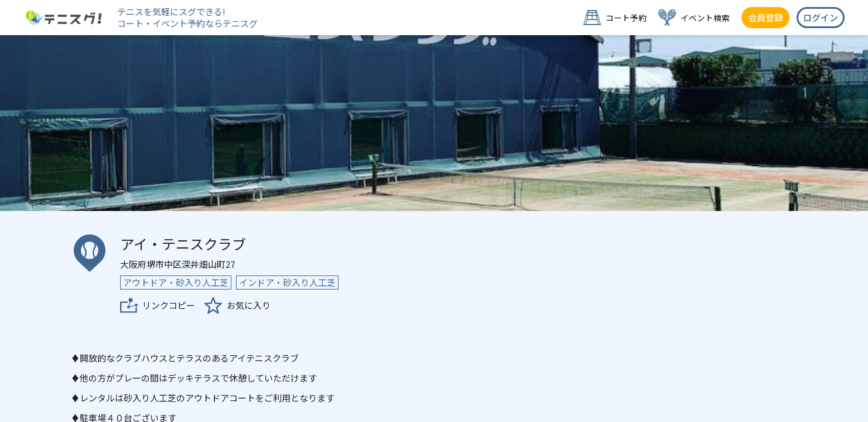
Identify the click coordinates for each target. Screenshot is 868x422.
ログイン (821, 17)
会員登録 (766, 17)
